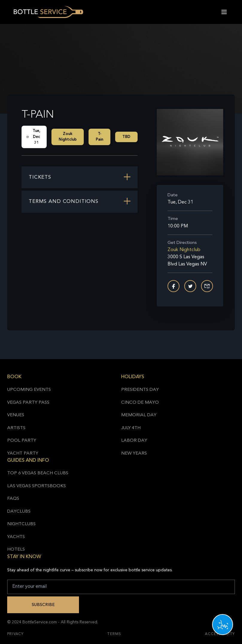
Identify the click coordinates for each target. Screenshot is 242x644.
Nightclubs (21, 524)
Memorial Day (139, 415)
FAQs (13, 499)
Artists (16, 428)
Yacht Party (23, 454)
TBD (126, 137)
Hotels (16, 550)
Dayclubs (19, 512)
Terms (114, 634)
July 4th (131, 428)
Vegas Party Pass (28, 403)
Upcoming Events (29, 390)
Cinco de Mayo (140, 403)
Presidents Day (140, 390)
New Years (134, 454)
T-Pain (99, 137)
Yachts (16, 537)
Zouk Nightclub (68, 137)
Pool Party (22, 441)
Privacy (15, 634)
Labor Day (134, 441)
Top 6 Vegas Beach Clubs (38, 473)
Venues (16, 415)
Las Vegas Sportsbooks (36, 486)
